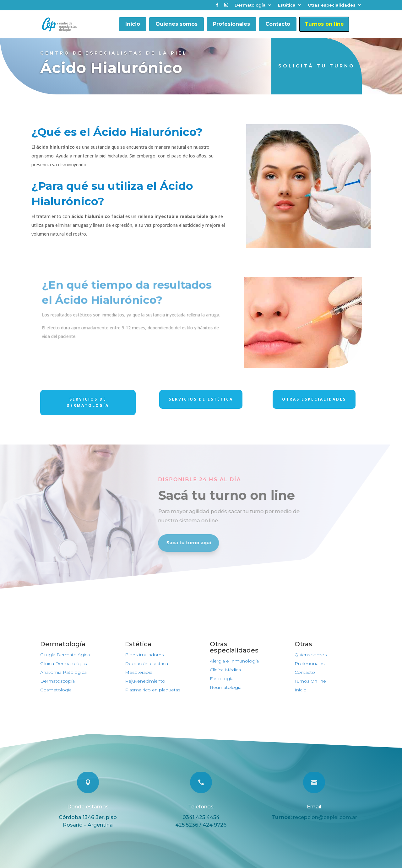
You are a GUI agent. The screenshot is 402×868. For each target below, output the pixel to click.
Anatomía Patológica (63, 672)
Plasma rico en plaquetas (153, 690)
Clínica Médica (225, 670)
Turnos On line (310, 681)
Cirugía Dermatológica (65, 655)
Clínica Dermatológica (64, 663)
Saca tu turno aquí (169, 543)
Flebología (222, 679)
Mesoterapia (139, 672)
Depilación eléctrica (147, 663)
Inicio (133, 24)
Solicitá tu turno (317, 66)
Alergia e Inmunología (234, 661)
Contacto (278, 24)
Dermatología (250, 5)
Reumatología (226, 687)
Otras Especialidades (314, 399)
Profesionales (231, 24)
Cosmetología (56, 690)
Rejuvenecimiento (145, 681)
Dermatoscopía (57, 681)
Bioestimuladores (144, 655)
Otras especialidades (332, 5)
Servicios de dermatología (88, 402)
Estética (287, 5)
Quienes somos (177, 24)
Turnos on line (324, 24)
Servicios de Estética (201, 399)
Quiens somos (311, 655)
